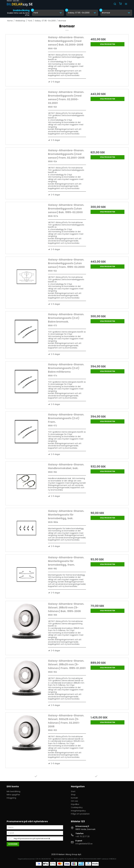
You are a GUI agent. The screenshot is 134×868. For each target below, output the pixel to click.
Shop (73, 795)
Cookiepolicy (77, 807)
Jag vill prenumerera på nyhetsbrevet (32, 838)
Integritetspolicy (78, 811)
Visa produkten (108, 44)
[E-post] (35, 833)
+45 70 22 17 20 (83, 836)
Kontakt (74, 798)
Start (73, 791)
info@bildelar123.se (84, 844)
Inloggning (11, 798)
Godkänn (13, 844)
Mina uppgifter (13, 795)
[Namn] (35, 827)
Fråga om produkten (80, 814)
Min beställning (13, 791)
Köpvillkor (75, 804)
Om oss (74, 801)
